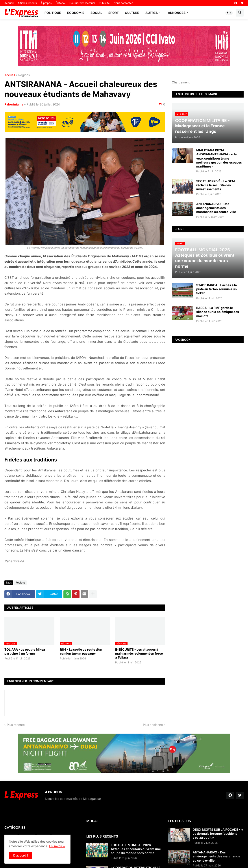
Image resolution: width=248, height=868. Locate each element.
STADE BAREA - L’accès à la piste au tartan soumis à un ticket (217, 289)
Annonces (177, 13)
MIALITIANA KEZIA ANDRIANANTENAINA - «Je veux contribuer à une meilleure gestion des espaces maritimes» (219, 158)
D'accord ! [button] (21, 855)
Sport (114, 13)
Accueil (9, 3)
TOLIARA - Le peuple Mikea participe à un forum (25, 651)
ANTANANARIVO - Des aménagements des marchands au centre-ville (216, 208)
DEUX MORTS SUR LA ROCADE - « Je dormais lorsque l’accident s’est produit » (218, 833)
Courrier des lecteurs (82, 3)
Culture (132, 13)
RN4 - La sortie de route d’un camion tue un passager (81, 651)
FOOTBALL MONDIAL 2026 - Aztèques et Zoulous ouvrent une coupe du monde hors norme (136, 849)
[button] (229, 13)
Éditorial (60, 3)
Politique (53, 13)
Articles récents (27, 3)
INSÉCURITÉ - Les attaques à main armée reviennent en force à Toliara (139, 653)
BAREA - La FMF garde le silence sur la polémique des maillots (218, 312)
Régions (24, 75)
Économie (76, 13)
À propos (46, 3)
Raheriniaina (14, 104)
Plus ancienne (153, 725)
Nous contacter (123, 3)
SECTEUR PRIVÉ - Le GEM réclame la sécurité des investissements (216, 185)
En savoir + (57, 846)
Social (96, 13)
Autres (152, 13)
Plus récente (16, 725)
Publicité (104, 3)
